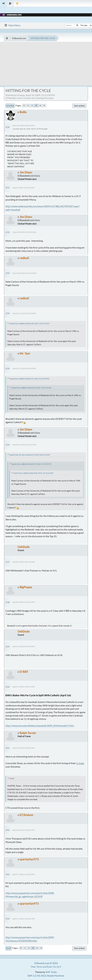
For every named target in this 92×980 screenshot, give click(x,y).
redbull (24, 258)
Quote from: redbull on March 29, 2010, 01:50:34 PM (29, 379)
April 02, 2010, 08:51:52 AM (24, 562)
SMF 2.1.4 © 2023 (37, 976)
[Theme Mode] (17, 3)
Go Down (10, 106)
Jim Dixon (26, 172)
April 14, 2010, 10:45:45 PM (24, 687)
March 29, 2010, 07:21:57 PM (24, 445)
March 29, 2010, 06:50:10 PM (24, 368)
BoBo (23, 112)
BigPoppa (26, 587)
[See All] (7, 38)
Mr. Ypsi (25, 353)
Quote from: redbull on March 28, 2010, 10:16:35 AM (29, 323)
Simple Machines (56, 976)
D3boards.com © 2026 (46, 963)
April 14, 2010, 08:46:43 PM (24, 646)
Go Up (9, 948)
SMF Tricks (51, 972)
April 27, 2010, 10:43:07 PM (24, 919)
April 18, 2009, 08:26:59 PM (24, 126)
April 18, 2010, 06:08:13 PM (24, 748)
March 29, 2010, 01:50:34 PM (24, 313)
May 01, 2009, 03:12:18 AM (23, 188)
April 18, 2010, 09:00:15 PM (24, 830)
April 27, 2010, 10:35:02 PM (24, 874)
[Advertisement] (46, 64)
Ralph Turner (28, 733)
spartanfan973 (29, 859)
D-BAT (24, 672)
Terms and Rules (44, 967)
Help (33, 967)
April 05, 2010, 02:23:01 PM (24, 602)
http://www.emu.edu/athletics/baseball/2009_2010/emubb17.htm (40, 726)
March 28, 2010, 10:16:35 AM (24, 273)
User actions (79, 106)
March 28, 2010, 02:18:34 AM (24, 232)
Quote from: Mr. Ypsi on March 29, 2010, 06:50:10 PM (30, 455)
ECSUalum (26, 815)
